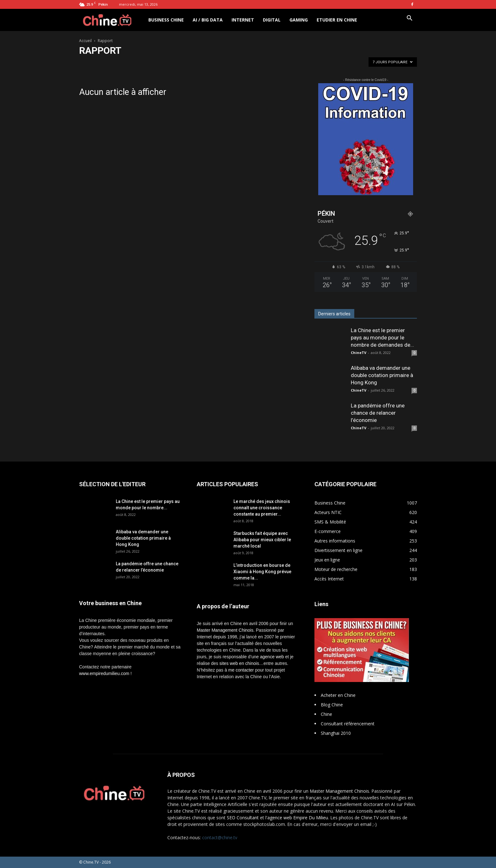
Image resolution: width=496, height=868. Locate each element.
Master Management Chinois (225, 630)
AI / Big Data (208, 20)
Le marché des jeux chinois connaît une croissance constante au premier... (262, 508)
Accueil (85, 41)
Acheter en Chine (338, 695)
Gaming (299, 20)
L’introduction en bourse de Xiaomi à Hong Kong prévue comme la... (262, 572)
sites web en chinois (239, 663)
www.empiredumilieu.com (104, 673)
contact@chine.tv (220, 837)
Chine (326, 714)
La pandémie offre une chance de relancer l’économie (378, 413)
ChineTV (359, 353)
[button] (409, 19)
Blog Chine (332, 705)
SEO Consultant (243, 818)
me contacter (241, 670)
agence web (272, 657)
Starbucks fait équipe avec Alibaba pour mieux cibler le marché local (262, 540)
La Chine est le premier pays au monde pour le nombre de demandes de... (382, 338)
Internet (243, 20)
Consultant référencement (348, 724)
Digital (272, 20)
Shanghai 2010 (336, 733)
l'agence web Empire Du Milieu (297, 818)
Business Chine (166, 20)
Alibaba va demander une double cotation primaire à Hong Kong (382, 375)
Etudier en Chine (337, 20)
